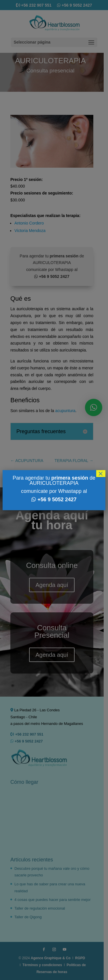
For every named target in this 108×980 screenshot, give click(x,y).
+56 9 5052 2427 (57, 500)
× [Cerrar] (101, 474)
